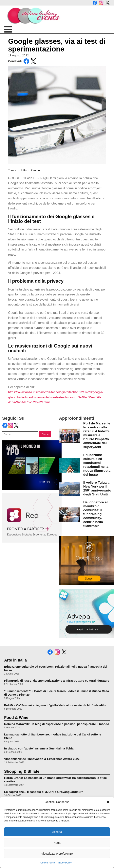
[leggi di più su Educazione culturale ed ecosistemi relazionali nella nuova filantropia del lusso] (70, 465)
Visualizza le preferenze (57, 854)
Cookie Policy (48, 863)
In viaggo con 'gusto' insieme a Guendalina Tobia (39, 748)
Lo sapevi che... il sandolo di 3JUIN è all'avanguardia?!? (44, 792)
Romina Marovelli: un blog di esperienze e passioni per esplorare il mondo (57, 724)
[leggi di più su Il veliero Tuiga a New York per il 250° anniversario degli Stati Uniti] (70, 489)
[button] (108, 802)
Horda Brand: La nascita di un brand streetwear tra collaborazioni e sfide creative (55, 780)
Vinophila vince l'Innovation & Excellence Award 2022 (42, 759)
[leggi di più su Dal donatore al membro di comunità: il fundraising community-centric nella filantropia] (70, 515)
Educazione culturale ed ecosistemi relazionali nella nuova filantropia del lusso (56, 668)
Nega (57, 843)
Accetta (57, 832)
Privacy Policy (64, 863)
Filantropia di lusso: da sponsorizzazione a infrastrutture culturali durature (57, 681)
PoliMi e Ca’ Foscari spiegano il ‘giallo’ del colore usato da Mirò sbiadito (55, 705)
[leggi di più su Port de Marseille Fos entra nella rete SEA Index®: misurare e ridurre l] (70, 436)
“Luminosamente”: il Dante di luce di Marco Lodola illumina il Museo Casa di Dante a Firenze (57, 693)
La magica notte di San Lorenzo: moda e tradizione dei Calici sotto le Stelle (53, 736)
